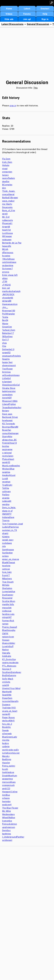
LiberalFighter (9, 404)
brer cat (6, 288)
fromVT (6, 575)
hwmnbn (6, 801)
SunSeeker (7, 553)
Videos (9, 14)
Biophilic (7, 727)
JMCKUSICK (8, 294)
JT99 (5, 282)
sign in (13, 106)
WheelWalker (9, 818)
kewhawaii (7, 420)
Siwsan (6, 640)
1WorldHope (8, 259)
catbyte (6, 747)
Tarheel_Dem (9, 330)
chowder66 (8, 298)
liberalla (6, 653)
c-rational (7, 453)
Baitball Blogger (10, 198)
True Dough (8, 582)
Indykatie (7, 656)
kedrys (5, 743)
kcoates (6, 256)
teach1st (6, 230)
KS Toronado (9, 424)
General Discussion (38, 24)
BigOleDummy (9, 675)
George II (7, 669)
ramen (5, 624)
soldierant (7, 840)
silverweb (7, 734)
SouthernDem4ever (12, 672)
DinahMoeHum (10, 776)
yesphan (6, 482)
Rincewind (7, 598)
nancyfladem (8, 178)
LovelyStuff (8, 646)
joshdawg (7, 543)
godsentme (8, 265)
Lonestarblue (9, 592)
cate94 (6, 685)
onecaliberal (8, 194)
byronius (6, 372)
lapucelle (7, 246)
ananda (6, 498)
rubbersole (7, 220)
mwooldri (7, 608)
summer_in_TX (10, 530)
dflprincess (8, 253)
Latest (27, 9)
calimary (6, 492)
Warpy (5, 324)
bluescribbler (9, 643)
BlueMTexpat (9, 563)
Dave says (7, 414)
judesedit (7, 501)
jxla (4, 546)
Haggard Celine (10, 792)
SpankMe (7, 695)
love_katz (7, 572)
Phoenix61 (7, 223)
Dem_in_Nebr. (9, 508)
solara (5, 556)
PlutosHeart (8, 459)
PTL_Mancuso (9, 666)
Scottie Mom (9, 601)
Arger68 (6, 227)
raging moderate (10, 663)
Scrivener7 (7, 269)
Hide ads (9, 19)
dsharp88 (7, 301)
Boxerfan (7, 430)
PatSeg (6, 495)
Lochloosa (7, 233)
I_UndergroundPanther (13, 837)
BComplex (7, 185)
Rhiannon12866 (10, 401)
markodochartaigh (11, 291)
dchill (5, 214)
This (36, 88)
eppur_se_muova (11, 559)
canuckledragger (10, 433)
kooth (5, 769)
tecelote (6, 566)
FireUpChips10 (9, 443)
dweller (6, 182)
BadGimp (7, 759)
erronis (6, 272)
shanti (5, 533)
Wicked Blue (8, 469)
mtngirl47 (7, 617)
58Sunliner (7, 337)
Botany (6, 411)
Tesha (5, 317)
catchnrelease (9, 262)
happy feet (7, 362)
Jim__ (5, 307)
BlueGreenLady (10, 737)
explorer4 (7, 805)
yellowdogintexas (11, 375)
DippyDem (7, 698)
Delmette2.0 (8, 349)
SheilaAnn (7, 588)
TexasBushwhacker (12, 408)
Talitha (6, 488)
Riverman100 (9, 311)
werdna (6, 504)
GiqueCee (7, 327)
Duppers (6, 705)
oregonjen (7, 172)
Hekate (6, 165)
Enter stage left (10, 275)
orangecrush (8, 785)
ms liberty (7, 204)
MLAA (5, 249)
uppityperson (9, 827)
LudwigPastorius (11, 527)
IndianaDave (8, 517)
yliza (4, 343)
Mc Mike (6, 811)
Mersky (6, 756)
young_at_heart (10, 711)
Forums (27, 14)
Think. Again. (9, 191)
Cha (4, 346)
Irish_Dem (7, 162)
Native (5, 650)
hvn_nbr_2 (7, 724)
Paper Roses (8, 718)
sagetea (6, 472)
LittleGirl (6, 378)
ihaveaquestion (10, 304)
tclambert (7, 382)
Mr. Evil (6, 217)
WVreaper (7, 236)
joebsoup (7, 611)
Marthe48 (7, 692)
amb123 (6, 789)
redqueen (7, 240)
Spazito (6, 359)
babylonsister (9, 391)
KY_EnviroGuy (9, 659)
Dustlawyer (8, 595)
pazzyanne (7, 449)
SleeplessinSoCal (11, 385)
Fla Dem (6, 159)
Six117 (5, 340)
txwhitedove (8, 772)
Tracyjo (6, 520)
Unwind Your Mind (11, 688)
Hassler (6, 763)
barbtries (7, 834)
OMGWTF (7, 514)
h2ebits (6, 537)
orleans (6, 798)
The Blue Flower (10, 808)
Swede (5, 730)
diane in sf (7, 511)
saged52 (6, 353)
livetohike (7, 821)
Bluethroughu (9, 630)
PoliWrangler (9, 314)
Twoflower (7, 369)
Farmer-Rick (8, 621)
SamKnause (8, 550)
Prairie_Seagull (10, 627)
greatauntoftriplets (12, 356)
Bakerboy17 (8, 333)
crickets (6, 682)
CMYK (5, 634)
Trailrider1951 (9, 708)
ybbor (5, 278)
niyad (5, 169)
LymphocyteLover (11, 753)
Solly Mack (8, 679)
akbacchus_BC (10, 440)
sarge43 (6, 714)
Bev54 (5, 320)
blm (4, 188)
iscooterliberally (10, 701)
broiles (6, 446)
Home (9, 9)
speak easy (8, 540)
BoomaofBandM (10, 427)
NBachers (7, 579)
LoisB (5, 479)
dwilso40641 (8, 721)
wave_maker (8, 201)
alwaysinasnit (9, 366)
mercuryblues (9, 782)
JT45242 (6, 285)
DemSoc (6, 830)
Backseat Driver (10, 417)
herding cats (8, 614)
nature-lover (8, 637)
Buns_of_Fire (9, 211)
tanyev (5, 175)
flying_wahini (9, 766)
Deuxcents (7, 207)
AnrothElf (7, 398)
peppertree (7, 779)
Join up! (27, 19)
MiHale (6, 585)
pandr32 (6, 462)
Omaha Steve (9, 388)
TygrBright (7, 485)
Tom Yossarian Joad (12, 524)
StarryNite (7, 437)
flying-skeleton (10, 824)
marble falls (8, 604)
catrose (6, 569)
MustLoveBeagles (11, 466)
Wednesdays (8, 814)
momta (6, 740)
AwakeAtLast (9, 475)
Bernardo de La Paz (12, 243)
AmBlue (6, 795)
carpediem (7, 395)
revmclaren (8, 456)
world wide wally (10, 750)
